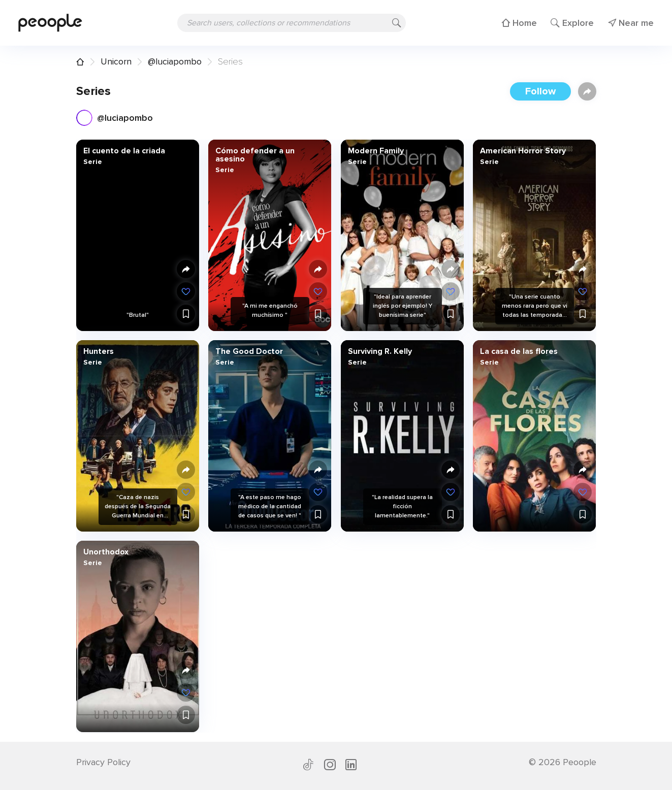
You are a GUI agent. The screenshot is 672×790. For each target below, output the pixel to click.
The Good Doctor (249, 351)
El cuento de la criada (124, 151)
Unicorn (116, 61)
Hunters (98, 351)
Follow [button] (540, 91)
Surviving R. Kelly (379, 351)
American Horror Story (523, 151)
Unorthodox (105, 552)
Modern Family (375, 151)
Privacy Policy (103, 762)
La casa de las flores (519, 351)
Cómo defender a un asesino (255, 155)
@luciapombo (175, 61)
